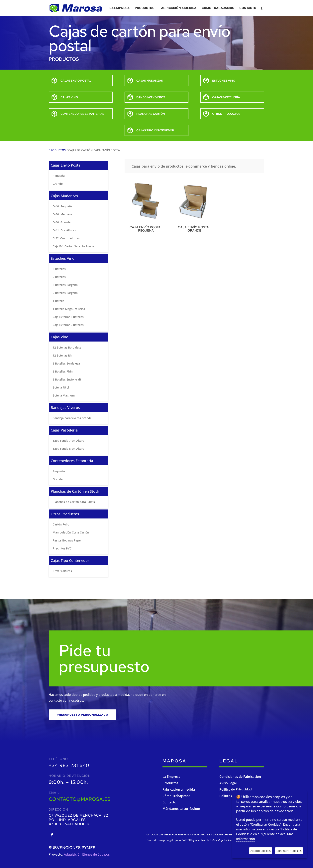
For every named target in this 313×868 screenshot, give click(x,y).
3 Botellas (59, 269)
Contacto (248, 8)
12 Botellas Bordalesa (67, 347)
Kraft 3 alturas (62, 571)
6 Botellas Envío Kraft (67, 379)
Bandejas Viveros (65, 408)
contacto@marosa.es (80, 799)
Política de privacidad (221, 840)
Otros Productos (65, 514)
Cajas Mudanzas (64, 196)
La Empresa (171, 777)
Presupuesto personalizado (82, 715)
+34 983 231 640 (69, 765)
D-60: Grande (62, 222)
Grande (58, 184)
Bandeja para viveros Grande (72, 418)
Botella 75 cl (61, 387)
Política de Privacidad (236, 789)
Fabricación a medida (178, 8)
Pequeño (59, 471)
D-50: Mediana (62, 214)
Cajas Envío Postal (66, 165)
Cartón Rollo (61, 524)
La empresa (119, 8)
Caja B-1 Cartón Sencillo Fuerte (73, 246)
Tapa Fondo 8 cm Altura (69, 449)
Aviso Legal (228, 783)
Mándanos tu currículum (181, 809)
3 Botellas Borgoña (65, 285)
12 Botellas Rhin (63, 355)
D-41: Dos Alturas (64, 230)
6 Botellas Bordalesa (66, 363)
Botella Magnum (64, 395)
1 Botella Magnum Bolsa (69, 309)
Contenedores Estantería (72, 461)
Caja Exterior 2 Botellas (68, 325)
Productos (145, 8)
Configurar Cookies (289, 851)
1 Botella (58, 301)
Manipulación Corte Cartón (71, 532)
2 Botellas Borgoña (65, 293)
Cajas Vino (59, 337)
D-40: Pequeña (63, 206)
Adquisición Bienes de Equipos (87, 854)
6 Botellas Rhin (63, 371)
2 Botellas (59, 277)
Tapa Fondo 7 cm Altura (69, 441)
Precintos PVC (62, 548)
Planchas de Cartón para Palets (74, 502)
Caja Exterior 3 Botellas (68, 317)
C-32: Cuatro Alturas (66, 238)
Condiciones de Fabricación (240, 777)
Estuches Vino (63, 258)
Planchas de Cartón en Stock (75, 491)
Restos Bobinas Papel (67, 540)
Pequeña (59, 176)
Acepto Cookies (261, 851)
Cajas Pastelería (64, 430)
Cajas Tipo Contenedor (70, 560)
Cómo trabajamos (218, 8)
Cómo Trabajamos (176, 796)
